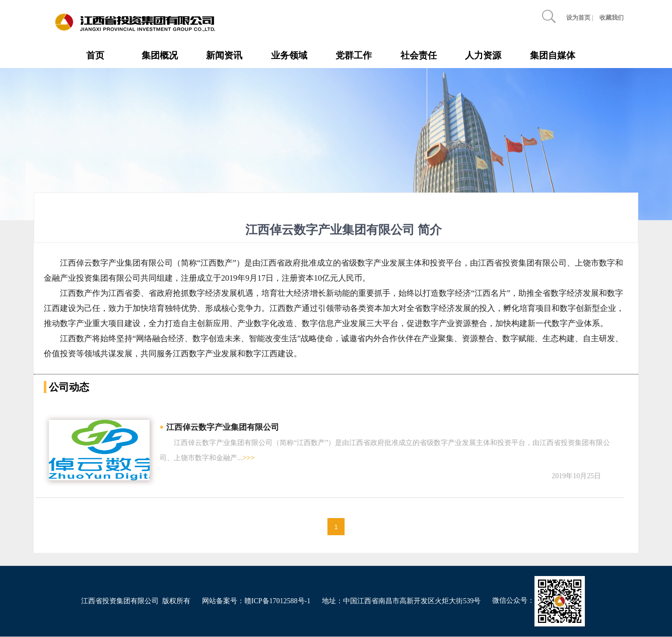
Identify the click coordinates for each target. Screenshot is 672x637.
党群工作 (354, 55)
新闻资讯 (224, 55)
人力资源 (483, 55)
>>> (249, 458)
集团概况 (160, 55)
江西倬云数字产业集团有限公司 (223, 427)
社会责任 (419, 55)
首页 (95, 55)
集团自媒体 (553, 55)
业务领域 (289, 55)
